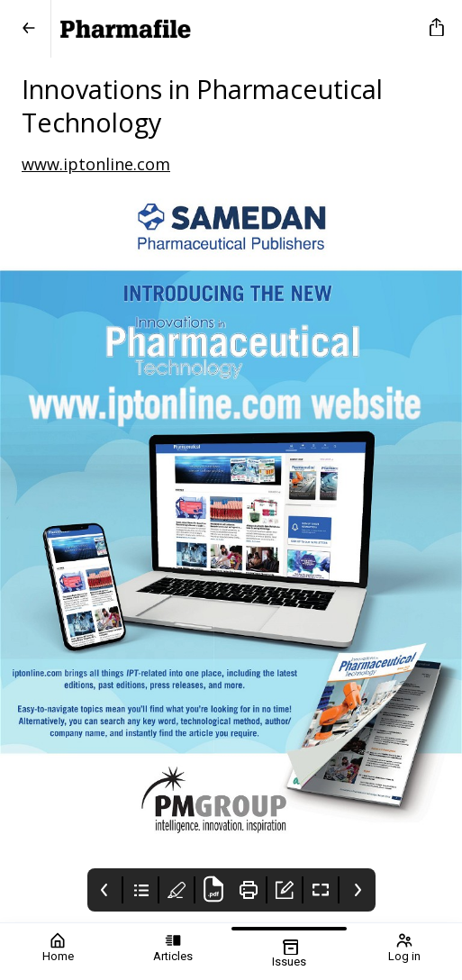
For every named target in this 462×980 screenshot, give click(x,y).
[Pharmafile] (237, 29)
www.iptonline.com (96, 164)
